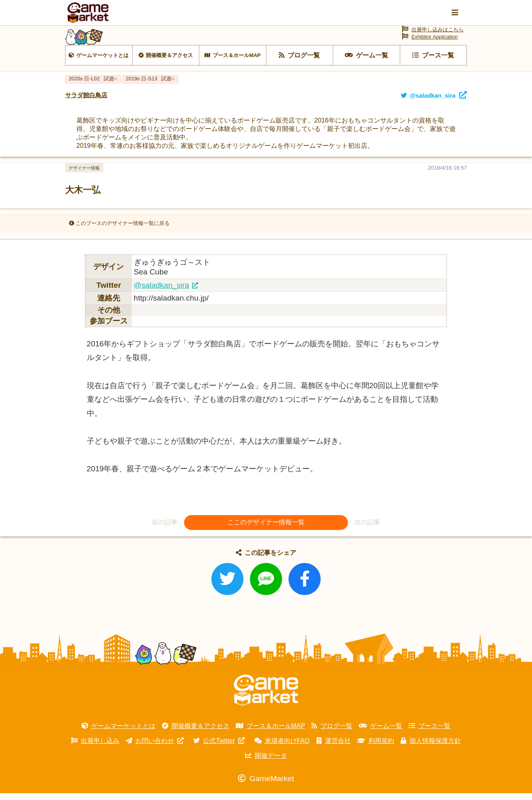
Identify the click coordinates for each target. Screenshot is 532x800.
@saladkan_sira (162, 292)
